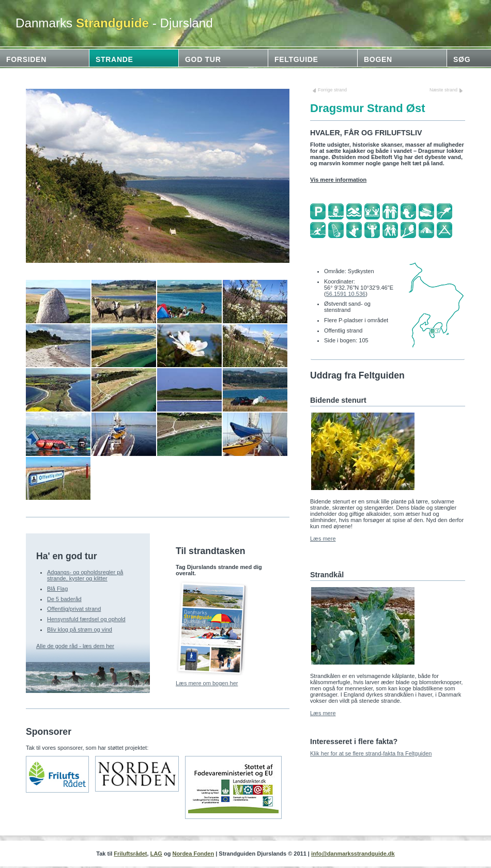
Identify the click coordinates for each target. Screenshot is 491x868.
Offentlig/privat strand (74, 609)
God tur (203, 59)
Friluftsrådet (130, 854)
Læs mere (323, 539)
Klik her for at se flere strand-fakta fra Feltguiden (371, 753)
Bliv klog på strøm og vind (80, 629)
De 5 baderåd (64, 599)
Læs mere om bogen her (207, 683)
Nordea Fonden (193, 854)
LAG (156, 854)
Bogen (378, 59)
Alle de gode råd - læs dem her (75, 646)
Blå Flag (57, 589)
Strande (114, 59)
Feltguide (296, 59)
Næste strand (443, 90)
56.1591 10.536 (346, 294)
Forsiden (26, 59)
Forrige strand (332, 90)
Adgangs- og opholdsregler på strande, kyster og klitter (85, 575)
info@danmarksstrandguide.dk (353, 854)
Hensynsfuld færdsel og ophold (86, 619)
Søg (462, 59)
